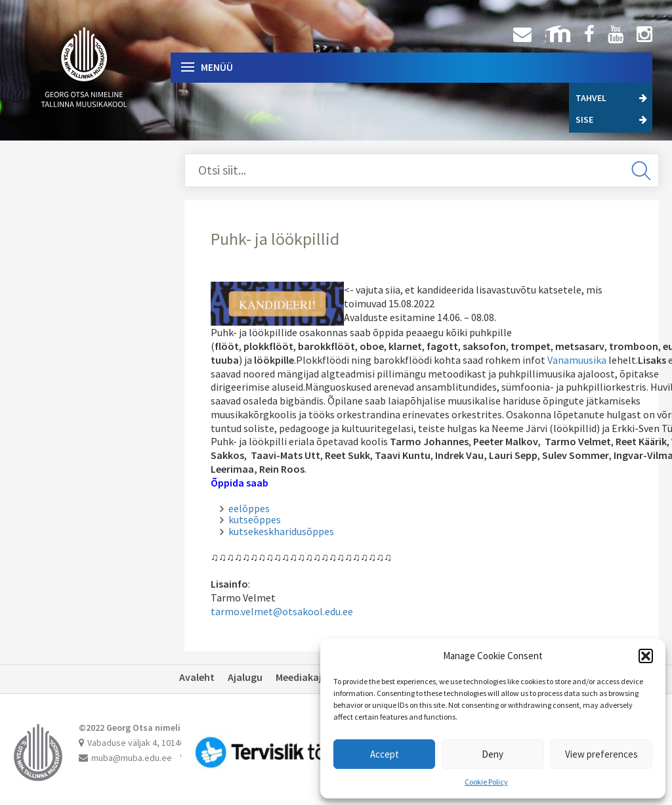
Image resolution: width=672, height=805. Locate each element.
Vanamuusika (577, 360)
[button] (646, 656)
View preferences (601, 754)
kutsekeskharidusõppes (281, 531)
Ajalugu (245, 677)
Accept (385, 754)
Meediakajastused (317, 677)
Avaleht (197, 677)
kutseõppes (255, 519)
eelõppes (249, 508)
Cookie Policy (486, 782)
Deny (493, 754)
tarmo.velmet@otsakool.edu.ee (282, 611)
